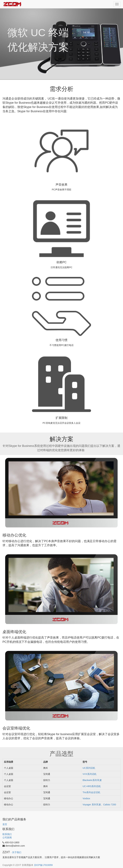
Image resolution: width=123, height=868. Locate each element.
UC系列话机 (89, 768)
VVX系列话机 (90, 774)
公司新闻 (7, 838)
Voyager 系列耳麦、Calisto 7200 (99, 805)
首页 (5, 824)
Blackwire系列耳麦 (92, 780)
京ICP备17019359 (43, 865)
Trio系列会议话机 (92, 792)
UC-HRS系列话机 (92, 786)
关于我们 (17, 852)
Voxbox (86, 798)
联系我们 (7, 834)
